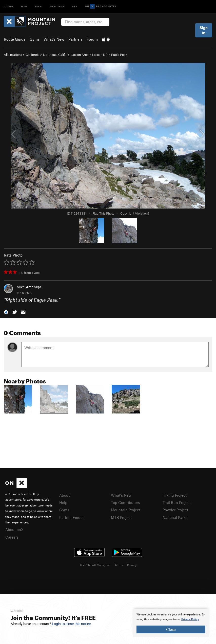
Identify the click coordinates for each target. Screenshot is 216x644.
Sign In (204, 30)
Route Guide (15, 39)
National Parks (175, 517)
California (33, 55)
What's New (54, 39)
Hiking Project (175, 495)
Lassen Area (80, 55)
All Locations (13, 55)
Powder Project (175, 510)
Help (63, 502)
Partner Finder (72, 517)
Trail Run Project (177, 502)
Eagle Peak (119, 55)
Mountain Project (126, 510)
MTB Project (121, 517)
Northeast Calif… (55, 55)
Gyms (35, 39)
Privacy (132, 565)
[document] (171, 623)
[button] (6, 312)
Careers (12, 537)
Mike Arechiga (29, 287)
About (64, 495)
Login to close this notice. (72, 624)
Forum (92, 39)
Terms (119, 565)
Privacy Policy (190, 619)
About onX (14, 530)
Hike (38, 6)
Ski (75, 6)
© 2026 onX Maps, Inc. (95, 565)
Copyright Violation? (135, 213)
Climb (9, 6)
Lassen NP (100, 55)
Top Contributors (125, 502)
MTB (24, 6)
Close (171, 629)
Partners (75, 39)
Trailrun (57, 6)
